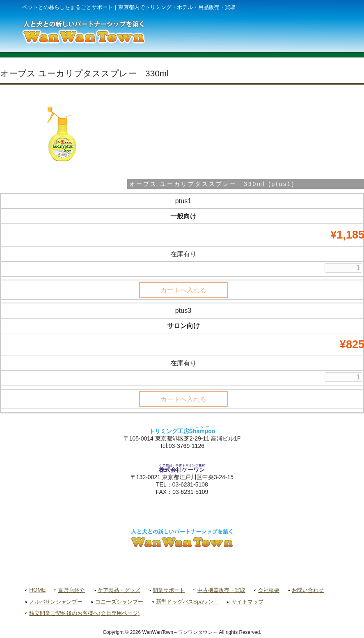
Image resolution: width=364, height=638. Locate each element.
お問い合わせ (308, 590)
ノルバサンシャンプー (56, 602)
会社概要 (269, 590)
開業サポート (169, 590)
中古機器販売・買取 (221, 590)
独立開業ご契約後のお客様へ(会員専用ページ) (84, 613)
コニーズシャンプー (119, 602)
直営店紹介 (72, 590)
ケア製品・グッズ (119, 590)
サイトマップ (247, 602)
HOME (37, 590)
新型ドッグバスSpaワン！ (188, 602)
